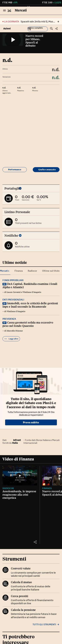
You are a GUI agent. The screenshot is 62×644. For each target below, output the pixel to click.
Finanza (47, 488)
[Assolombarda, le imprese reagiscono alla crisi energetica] (20, 476)
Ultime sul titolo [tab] (51, 271)
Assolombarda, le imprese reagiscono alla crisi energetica (19, 495)
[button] (38, 29)
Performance (15, 170)
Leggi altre (11, 339)
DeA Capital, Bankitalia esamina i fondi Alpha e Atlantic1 (30, 286)
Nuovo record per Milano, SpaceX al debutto (34, 41)
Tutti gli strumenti (46, 624)
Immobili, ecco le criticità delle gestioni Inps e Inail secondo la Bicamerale (30, 305)
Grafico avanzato (47, 170)
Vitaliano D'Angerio (32, 292)
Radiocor (8, 488)
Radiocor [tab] (32, 271)
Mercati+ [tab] (5, 271)
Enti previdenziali (13, 300)
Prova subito (31, 422)
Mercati (21, 10)
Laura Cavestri (14, 292)
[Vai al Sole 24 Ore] (9, 11)
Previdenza (9, 319)
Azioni (7, 28)
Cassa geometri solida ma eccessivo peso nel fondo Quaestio (28, 324)
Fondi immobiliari (13, 280)
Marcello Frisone (15, 331)
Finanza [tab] (19, 271)
